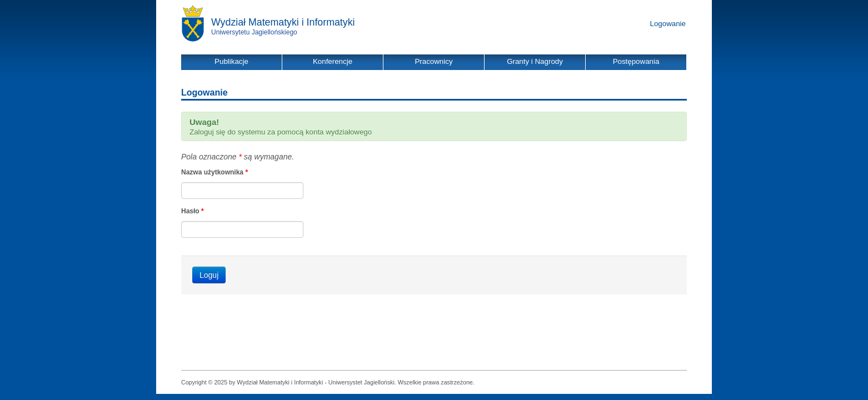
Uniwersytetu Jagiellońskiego (254, 32)
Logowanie (668, 24)
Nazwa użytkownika (214, 172)
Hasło (193, 211)
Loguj (209, 275)
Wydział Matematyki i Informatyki (283, 22)
